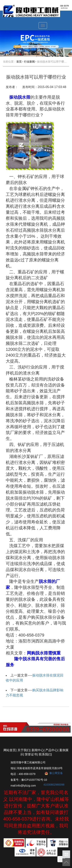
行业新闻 (29, 62)
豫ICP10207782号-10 (34, 780)
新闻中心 (38, 750)
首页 (19, 62)
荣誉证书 (31, 754)
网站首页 (10, 750)
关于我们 (24, 750)
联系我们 (45, 754)
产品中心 (51, 750)
